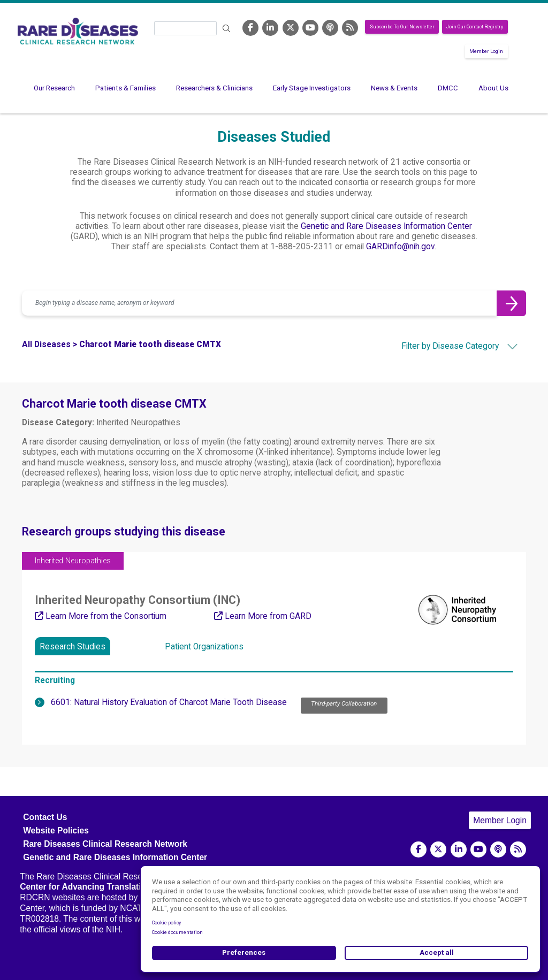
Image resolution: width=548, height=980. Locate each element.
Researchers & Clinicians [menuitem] (214, 88)
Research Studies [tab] (73, 647)
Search (226, 29)
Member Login (486, 51)
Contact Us (45, 817)
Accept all (437, 952)
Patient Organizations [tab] (204, 647)
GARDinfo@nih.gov (400, 247)
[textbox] (441, 346)
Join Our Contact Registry (475, 27)
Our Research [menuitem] (54, 88)
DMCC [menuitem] (448, 88)
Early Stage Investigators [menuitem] (312, 88)
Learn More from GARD (263, 616)
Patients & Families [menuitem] (125, 88)
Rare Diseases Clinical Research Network (105, 844)
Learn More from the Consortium (101, 616)
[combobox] (441, 346)
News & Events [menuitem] (394, 88)
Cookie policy (166, 923)
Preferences (244, 952)
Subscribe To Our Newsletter (402, 27)
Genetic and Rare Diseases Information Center (386, 226)
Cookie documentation (177, 932)
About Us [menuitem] (493, 88)
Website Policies (56, 830)
